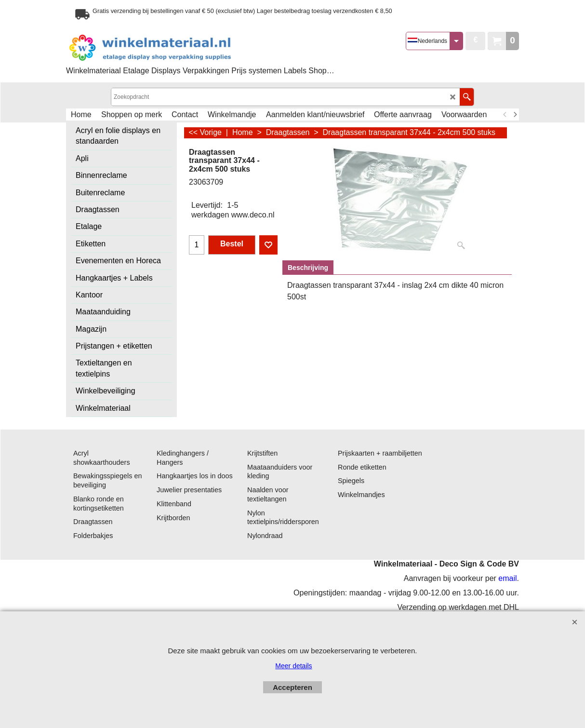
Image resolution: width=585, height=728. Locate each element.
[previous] (505, 115)
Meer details (293, 666)
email (507, 578)
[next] (515, 115)
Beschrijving (308, 268)
